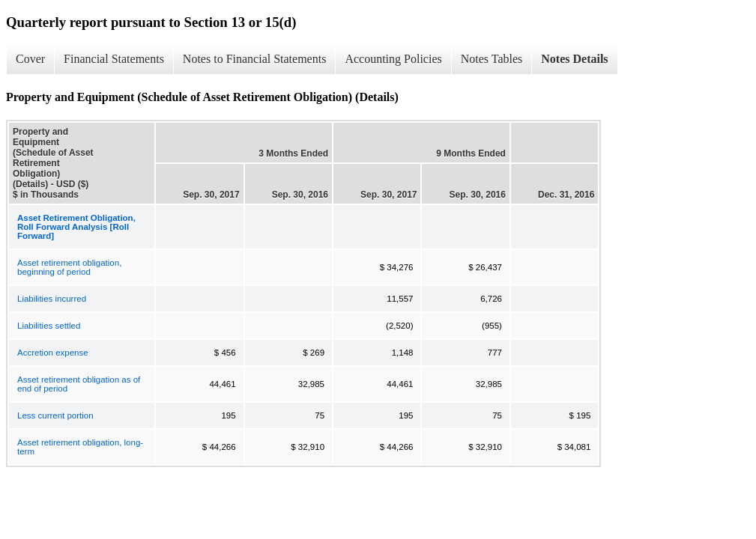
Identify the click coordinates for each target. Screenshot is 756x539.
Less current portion (55, 415)
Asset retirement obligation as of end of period (79, 384)
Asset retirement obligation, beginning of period (69, 267)
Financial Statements (114, 59)
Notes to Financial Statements (255, 59)
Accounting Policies (393, 59)
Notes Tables (492, 59)
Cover (30, 59)
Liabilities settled (49, 326)
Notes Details (574, 59)
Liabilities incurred (52, 299)
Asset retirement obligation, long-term (80, 447)
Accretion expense (53, 353)
